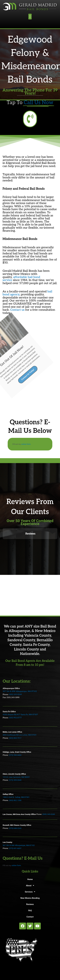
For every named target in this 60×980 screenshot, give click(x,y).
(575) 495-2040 (15, 780)
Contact (30, 917)
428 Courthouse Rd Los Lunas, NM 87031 (20, 735)
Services (30, 892)
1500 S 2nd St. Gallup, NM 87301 (16, 797)
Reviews (30, 904)
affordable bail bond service (21, 279)
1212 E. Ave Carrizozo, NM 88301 (16, 777)
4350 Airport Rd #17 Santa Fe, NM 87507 (20, 715)
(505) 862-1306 (15, 800)
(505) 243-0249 (15, 695)
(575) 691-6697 (15, 848)
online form (26, 444)
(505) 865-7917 (15, 738)
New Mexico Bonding (30, 898)
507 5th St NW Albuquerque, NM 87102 (20, 691)
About (30, 886)
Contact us (17, 310)
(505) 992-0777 (15, 718)
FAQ (30, 911)
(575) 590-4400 (15, 755)
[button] (30, 17)
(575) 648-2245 (15, 828)
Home (30, 879)
